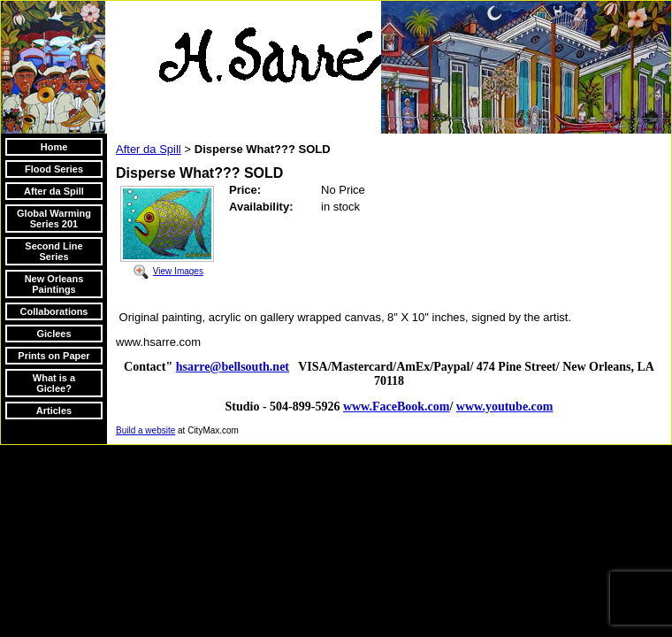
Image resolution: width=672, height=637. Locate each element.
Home (54, 147)
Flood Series (54, 169)
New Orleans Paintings (54, 284)
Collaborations (53, 311)
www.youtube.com (505, 407)
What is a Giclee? (54, 383)
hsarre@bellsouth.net (233, 367)
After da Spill (54, 191)
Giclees (53, 334)
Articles (54, 411)
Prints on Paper (53, 356)
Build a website (145, 430)
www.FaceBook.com (397, 407)
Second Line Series (53, 251)
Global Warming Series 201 (54, 219)
